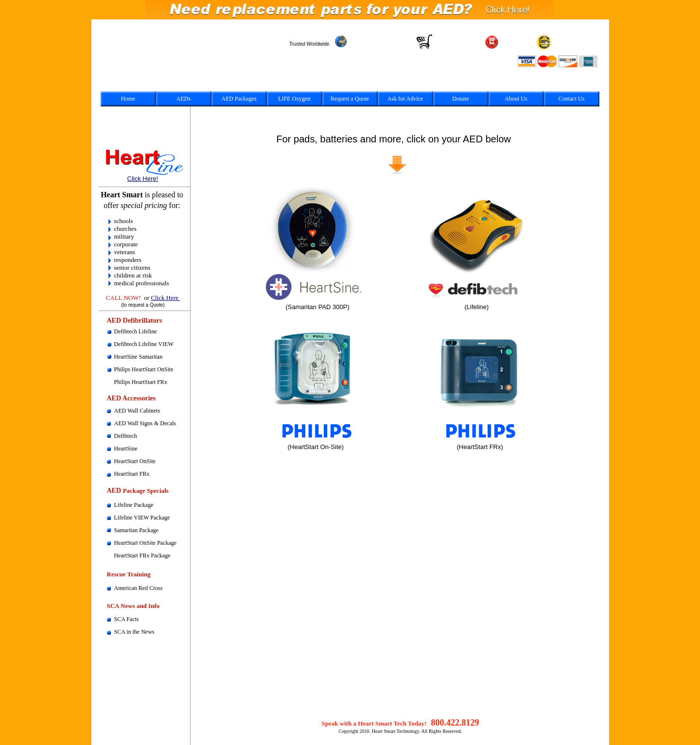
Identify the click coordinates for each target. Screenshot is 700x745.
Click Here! (143, 179)
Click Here (165, 298)
